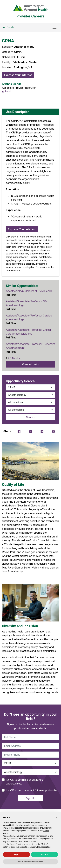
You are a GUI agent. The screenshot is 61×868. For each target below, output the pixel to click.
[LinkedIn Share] (42, 431)
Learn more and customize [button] (30, 862)
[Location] (30, 402)
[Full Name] (30, 737)
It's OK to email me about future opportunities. (24, 782)
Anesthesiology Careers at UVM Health (29, 291)
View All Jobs (30, 364)
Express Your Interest (18, 75)
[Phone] (30, 755)
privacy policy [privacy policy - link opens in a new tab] (25, 825)
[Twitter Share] (30, 431)
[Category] (30, 387)
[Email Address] (30, 746)
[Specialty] (30, 395)
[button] (57, 817)
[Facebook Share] (19, 431)
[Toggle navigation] (54, 27)
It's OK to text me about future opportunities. (32, 790)
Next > (16, 358)
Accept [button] (44, 854)
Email (6, 91)
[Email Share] (53, 431)
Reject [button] (17, 854)
